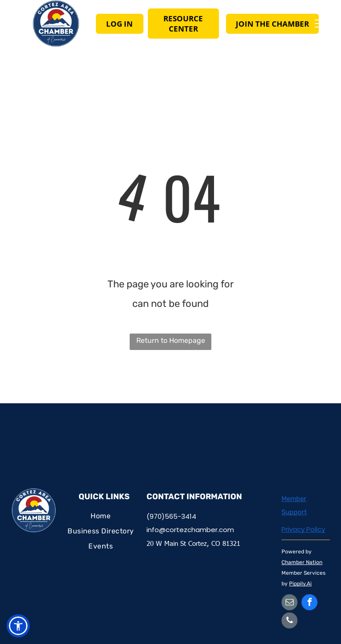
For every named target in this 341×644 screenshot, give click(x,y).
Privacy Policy (303, 529)
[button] (18, 626)
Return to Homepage (171, 340)
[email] (289, 603)
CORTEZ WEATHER (170, 437)
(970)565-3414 (171, 516)
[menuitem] (101, 517)
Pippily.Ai (300, 584)
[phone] (289, 622)
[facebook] (309, 603)
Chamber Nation (302, 562)
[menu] (321, 24)
